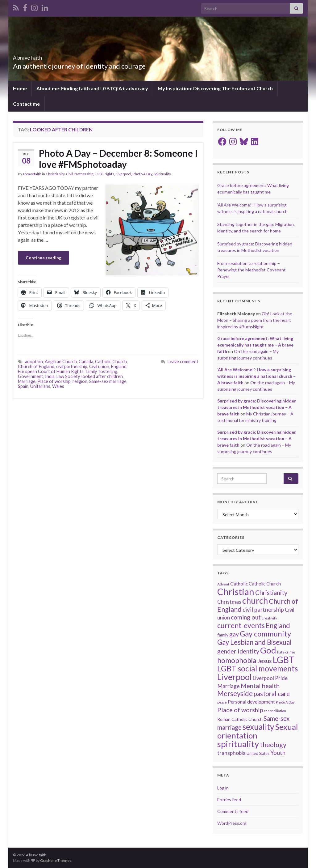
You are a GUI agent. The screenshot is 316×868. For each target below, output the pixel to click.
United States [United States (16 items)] (258, 753)
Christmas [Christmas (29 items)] (229, 602)
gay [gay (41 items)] (234, 634)
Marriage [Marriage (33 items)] (229, 686)
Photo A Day (142, 174)
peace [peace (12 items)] (222, 702)
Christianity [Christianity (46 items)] (271, 593)
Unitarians (40, 386)
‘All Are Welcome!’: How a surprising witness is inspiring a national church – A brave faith (256, 376)
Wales (58, 386)
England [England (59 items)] (278, 625)
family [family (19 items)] (223, 635)
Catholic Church (111, 362)
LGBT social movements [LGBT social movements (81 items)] (258, 668)
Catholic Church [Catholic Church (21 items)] (265, 584)
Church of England (36, 366)
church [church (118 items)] (255, 600)
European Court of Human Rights (51, 371)
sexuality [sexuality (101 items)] (258, 727)
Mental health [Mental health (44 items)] (260, 686)
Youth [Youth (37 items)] (278, 753)
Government (31, 376)
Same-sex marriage (108, 381)
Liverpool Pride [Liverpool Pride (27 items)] (270, 678)
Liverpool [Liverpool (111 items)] (235, 677)
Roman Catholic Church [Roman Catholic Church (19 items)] (240, 719)
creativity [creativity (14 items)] (269, 618)
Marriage (27, 381)
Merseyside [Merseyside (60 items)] (235, 694)
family (91, 371)
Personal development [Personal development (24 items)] (251, 702)
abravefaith (32, 174)
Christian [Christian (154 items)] (236, 591)
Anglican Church (61, 362)
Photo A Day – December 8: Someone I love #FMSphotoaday (118, 159)
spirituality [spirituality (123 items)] (238, 744)
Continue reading (44, 258)
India (50, 376)
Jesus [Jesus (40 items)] (265, 661)
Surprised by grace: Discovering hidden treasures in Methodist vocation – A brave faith (257, 407)
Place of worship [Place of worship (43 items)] (240, 710)
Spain (23, 386)
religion (80, 381)
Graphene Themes (56, 860)
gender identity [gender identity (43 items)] (238, 651)
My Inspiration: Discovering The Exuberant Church (215, 88)
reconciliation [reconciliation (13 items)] (275, 711)
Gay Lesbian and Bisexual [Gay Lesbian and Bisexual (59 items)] (254, 642)
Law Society (68, 376)
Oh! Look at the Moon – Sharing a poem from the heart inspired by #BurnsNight (255, 320)
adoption (34, 362)
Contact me (26, 104)
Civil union (99, 366)
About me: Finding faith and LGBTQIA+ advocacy (92, 88)
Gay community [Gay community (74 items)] (265, 634)
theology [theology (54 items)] (273, 745)
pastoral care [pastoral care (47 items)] (272, 694)
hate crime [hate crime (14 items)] (286, 652)
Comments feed (233, 811)
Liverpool (123, 174)
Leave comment (183, 362)
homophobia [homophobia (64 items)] (237, 660)
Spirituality (162, 174)
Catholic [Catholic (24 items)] (239, 584)
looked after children (102, 376)
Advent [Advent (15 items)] (223, 584)
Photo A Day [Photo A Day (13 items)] (285, 702)
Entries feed (229, 800)
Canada (86, 362)
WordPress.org (232, 823)
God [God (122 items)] (268, 650)
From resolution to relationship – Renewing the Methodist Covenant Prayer (252, 270)
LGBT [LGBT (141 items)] (284, 660)
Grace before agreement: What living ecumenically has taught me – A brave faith (255, 345)
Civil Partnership (80, 174)
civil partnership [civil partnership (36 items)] (263, 610)
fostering (108, 371)
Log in (223, 788)
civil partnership (72, 366)
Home (20, 88)
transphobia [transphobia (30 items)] (231, 753)
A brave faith (38, 56)
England (119, 366)
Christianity (55, 174)
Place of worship (54, 381)
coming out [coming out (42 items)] (246, 617)
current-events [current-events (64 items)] (241, 625)
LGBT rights (104, 174)
